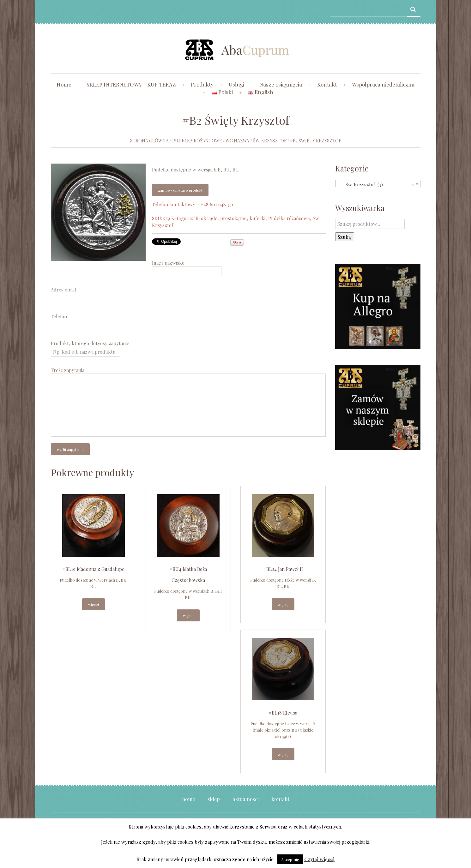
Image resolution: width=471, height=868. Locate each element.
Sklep (214, 799)
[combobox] (378, 184)
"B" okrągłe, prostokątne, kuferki (230, 218)
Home (64, 84)
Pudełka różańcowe (197, 141)
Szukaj (345, 237)
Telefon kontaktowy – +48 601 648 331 (193, 204)
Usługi (236, 84)
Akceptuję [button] (290, 859)
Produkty (202, 84)
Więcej (94, 604)
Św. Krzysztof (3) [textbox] (376, 184)
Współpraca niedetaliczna (383, 84)
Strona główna (149, 141)
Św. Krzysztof (270, 141)
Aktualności (246, 799)
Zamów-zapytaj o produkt (180, 190)
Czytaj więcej (319, 859)
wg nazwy (238, 141)
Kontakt (327, 84)
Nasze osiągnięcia (281, 84)
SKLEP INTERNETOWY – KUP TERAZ (131, 84)
